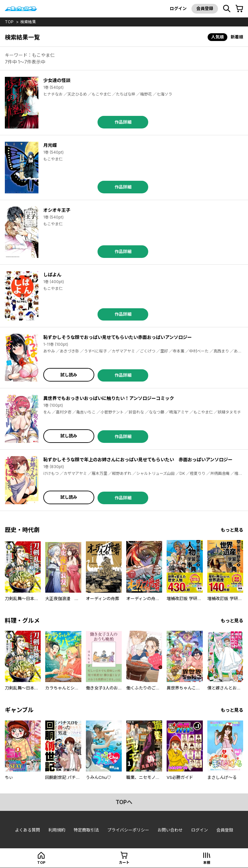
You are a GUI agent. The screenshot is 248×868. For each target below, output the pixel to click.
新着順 (237, 37)
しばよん (52, 275)
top (9, 22)
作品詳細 (123, 122)
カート (124, 863)
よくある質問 (27, 830)
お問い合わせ (170, 830)
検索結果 (28, 22)
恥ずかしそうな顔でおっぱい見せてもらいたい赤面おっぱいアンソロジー (118, 337)
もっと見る (232, 530)
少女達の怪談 (57, 80)
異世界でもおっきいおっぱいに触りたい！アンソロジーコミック (109, 398)
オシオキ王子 (57, 210)
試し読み (69, 375)
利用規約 (57, 830)
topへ (124, 802)
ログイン (178, 8)
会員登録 (205, 8)
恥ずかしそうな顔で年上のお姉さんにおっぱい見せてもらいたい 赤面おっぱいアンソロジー (138, 460)
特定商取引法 (86, 830)
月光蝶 (50, 145)
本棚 (207, 863)
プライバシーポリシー (128, 830)
